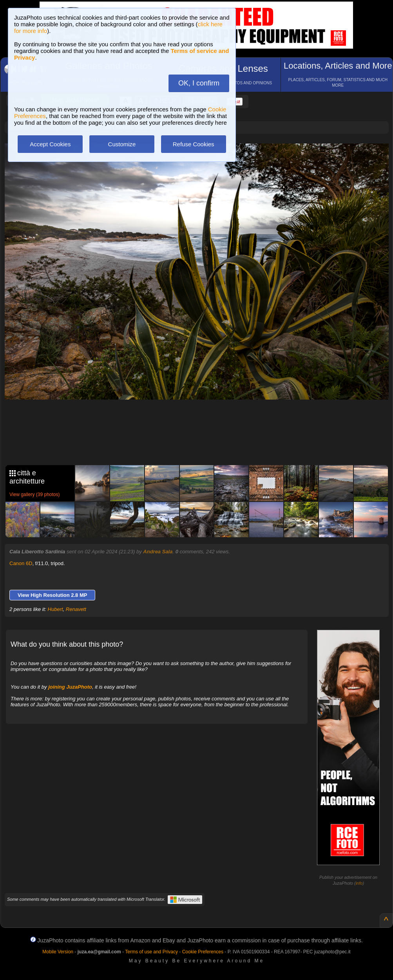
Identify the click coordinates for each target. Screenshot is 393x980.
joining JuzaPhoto (70, 687)
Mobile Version (58, 952)
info (359, 883)
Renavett (76, 609)
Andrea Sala (158, 552)
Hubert (55, 609)
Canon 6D (21, 563)
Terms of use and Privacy (151, 952)
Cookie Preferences (203, 952)
